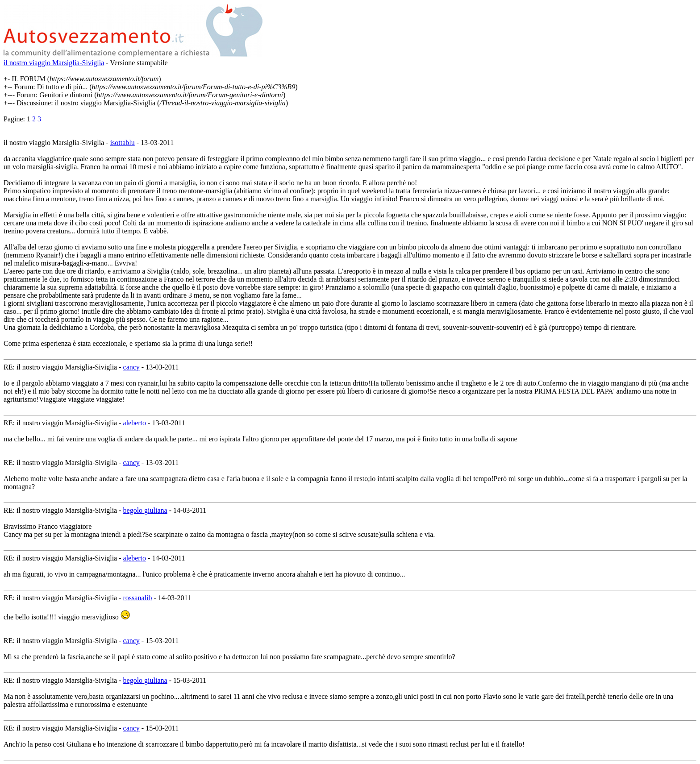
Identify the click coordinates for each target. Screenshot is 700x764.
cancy (131, 367)
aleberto (135, 423)
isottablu (123, 143)
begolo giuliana (145, 510)
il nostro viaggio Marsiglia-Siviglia (54, 63)
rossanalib (138, 598)
